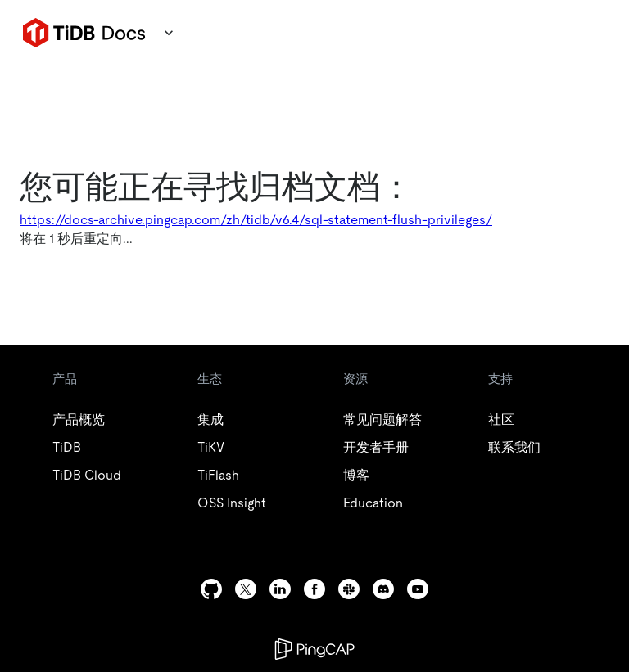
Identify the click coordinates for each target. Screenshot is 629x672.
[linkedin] (280, 589)
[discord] (383, 589)
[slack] (349, 589)
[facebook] (314, 589)
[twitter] (246, 589)
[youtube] (418, 589)
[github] (211, 589)
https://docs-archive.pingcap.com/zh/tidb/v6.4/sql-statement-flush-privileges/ (256, 220)
